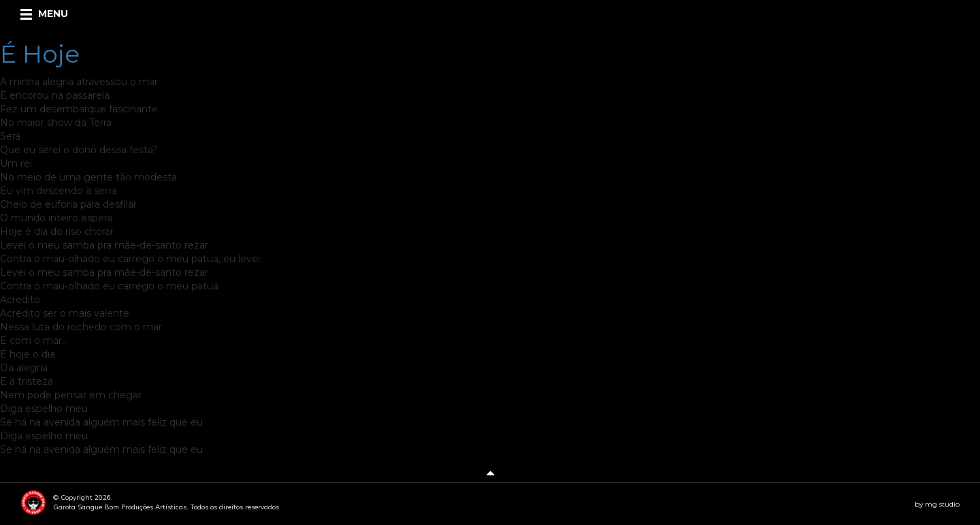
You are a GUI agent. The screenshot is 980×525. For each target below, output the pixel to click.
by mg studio (937, 504)
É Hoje (40, 54)
